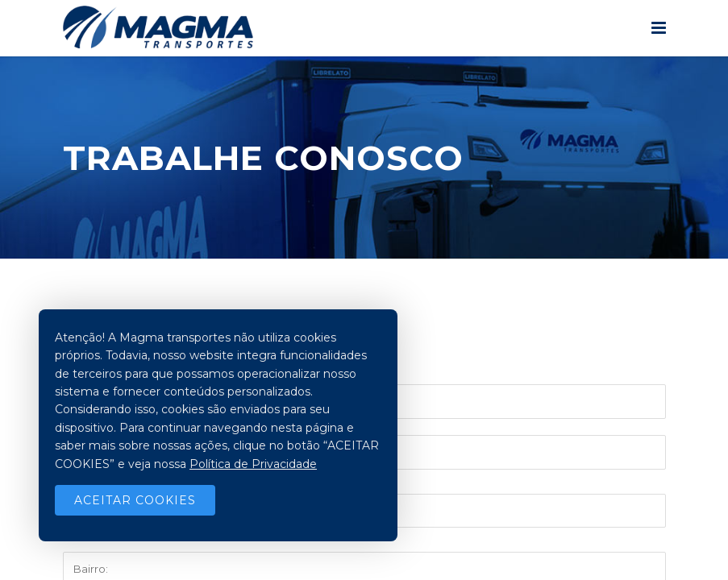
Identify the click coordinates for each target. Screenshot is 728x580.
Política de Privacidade (253, 464)
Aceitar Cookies (135, 500)
